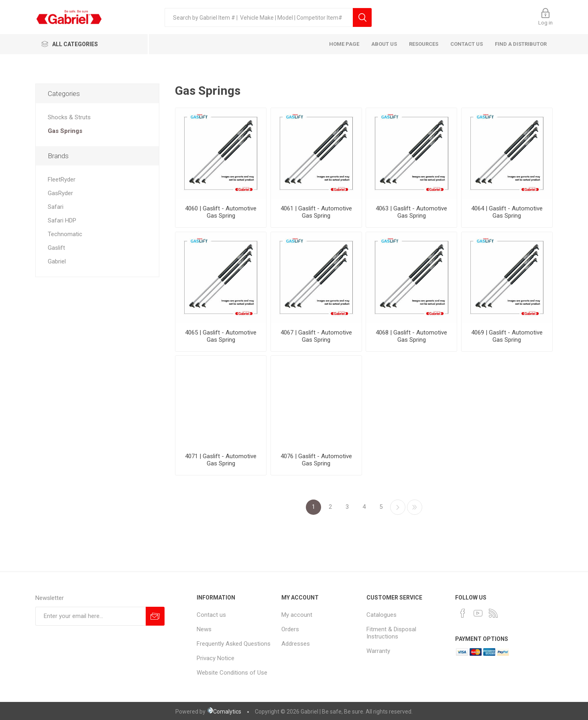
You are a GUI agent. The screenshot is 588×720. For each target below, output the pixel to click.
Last (415, 507)
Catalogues (381, 615)
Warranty (378, 651)
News (204, 629)
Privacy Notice (216, 658)
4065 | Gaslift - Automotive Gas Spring (221, 336)
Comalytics (224, 712)
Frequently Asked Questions (234, 644)
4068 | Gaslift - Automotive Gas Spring (411, 336)
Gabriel (57, 261)
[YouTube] (478, 613)
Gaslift (56, 248)
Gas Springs (65, 131)
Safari (56, 207)
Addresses (296, 644)
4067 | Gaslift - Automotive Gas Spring (316, 336)
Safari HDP (62, 220)
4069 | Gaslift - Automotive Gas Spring (507, 336)
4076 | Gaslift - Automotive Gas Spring (316, 460)
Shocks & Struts (69, 117)
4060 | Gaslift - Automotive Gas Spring (221, 212)
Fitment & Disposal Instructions (391, 633)
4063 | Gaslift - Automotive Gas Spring (411, 212)
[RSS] (493, 613)
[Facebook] (463, 613)
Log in (545, 23)
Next (398, 507)
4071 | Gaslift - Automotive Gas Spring (221, 460)
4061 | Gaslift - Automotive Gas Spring (316, 212)
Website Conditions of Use (232, 673)
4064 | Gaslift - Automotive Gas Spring (507, 212)
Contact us (211, 615)
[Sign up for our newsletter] (91, 616)
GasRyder (60, 193)
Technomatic (65, 234)
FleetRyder (62, 179)
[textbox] (259, 17)
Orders (290, 629)
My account (297, 615)
